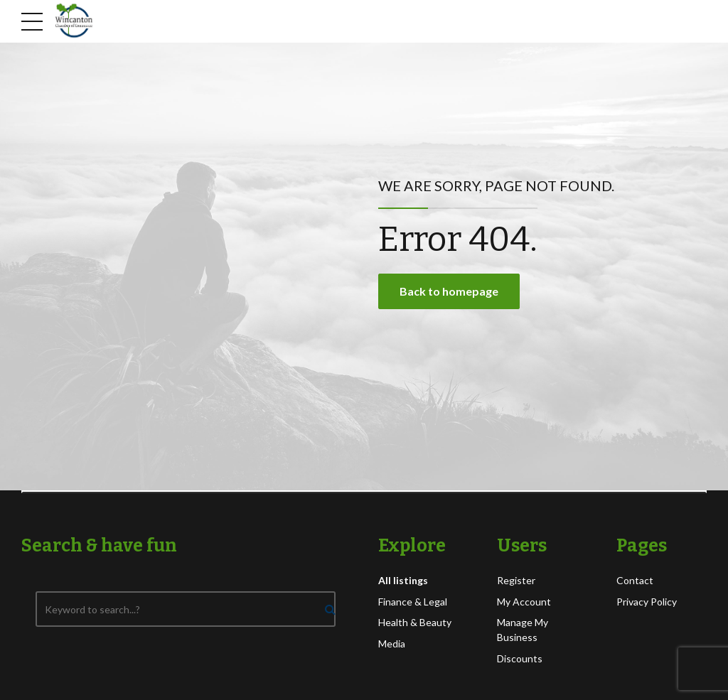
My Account (524, 602)
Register (516, 580)
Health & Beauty (415, 622)
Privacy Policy (647, 602)
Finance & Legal (413, 602)
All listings (403, 580)
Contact (635, 580)
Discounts (520, 658)
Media (392, 644)
